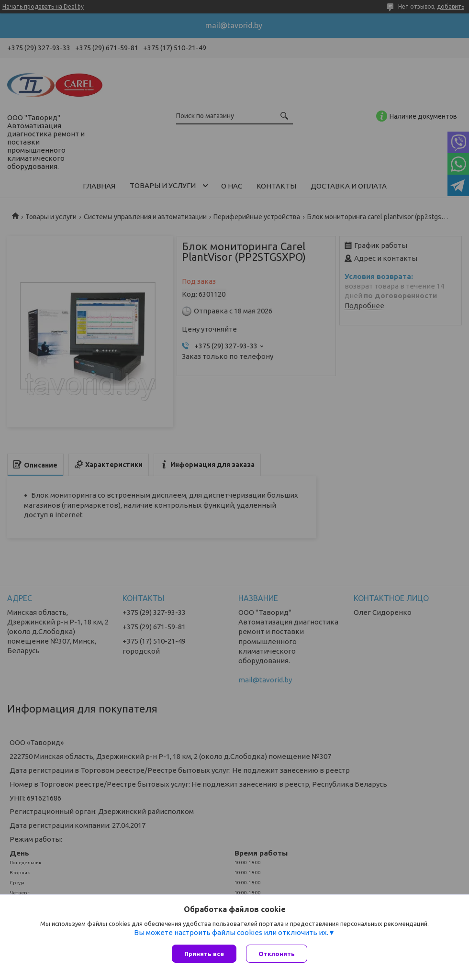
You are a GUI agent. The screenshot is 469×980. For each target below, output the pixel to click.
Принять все (204, 954)
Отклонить (277, 954)
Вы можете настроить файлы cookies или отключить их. (231, 932)
